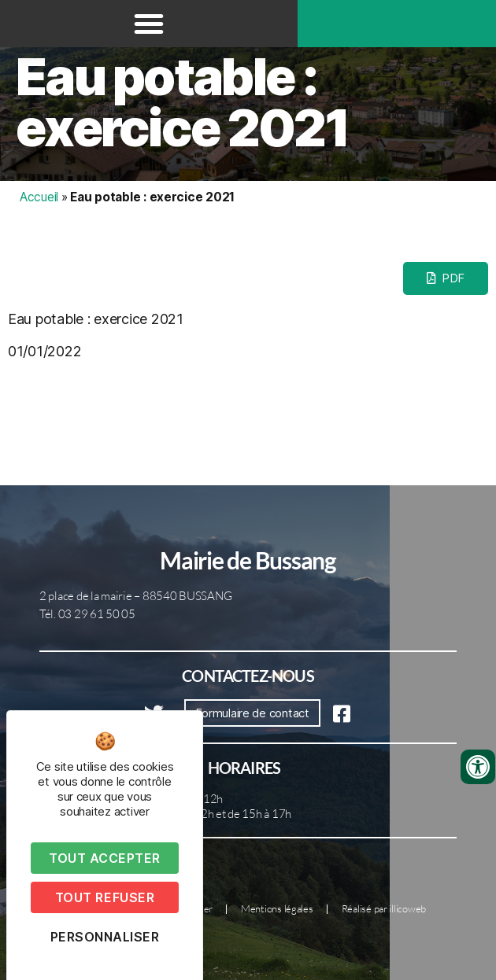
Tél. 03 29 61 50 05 (87, 614)
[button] (149, 24)
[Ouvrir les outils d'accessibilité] (478, 767)
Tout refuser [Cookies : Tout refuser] (105, 897)
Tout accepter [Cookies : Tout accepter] (105, 858)
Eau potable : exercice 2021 (182, 102)
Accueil (39, 197)
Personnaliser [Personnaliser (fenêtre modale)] (105, 937)
